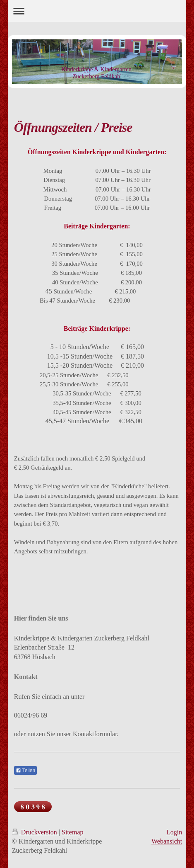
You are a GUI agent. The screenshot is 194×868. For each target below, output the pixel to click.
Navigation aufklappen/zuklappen (97, 11)
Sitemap (72, 832)
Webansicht (167, 841)
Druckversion (35, 832)
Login (174, 832)
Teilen (25, 771)
